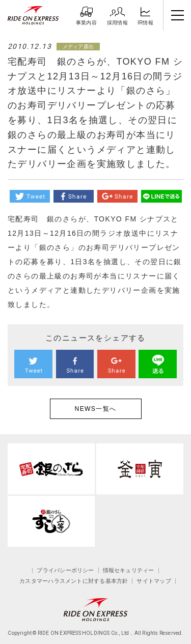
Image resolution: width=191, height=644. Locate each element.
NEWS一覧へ (96, 409)
